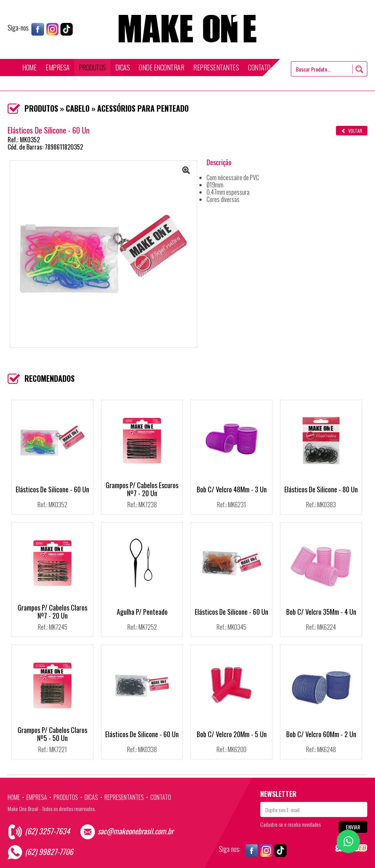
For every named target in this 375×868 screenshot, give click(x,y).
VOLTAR (352, 131)
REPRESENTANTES (216, 67)
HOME (29, 67)
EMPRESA (58, 67)
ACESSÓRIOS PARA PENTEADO (143, 108)
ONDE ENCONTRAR (161, 67)
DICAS (123, 67)
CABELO (78, 108)
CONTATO (259, 67)
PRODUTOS (92, 67)
